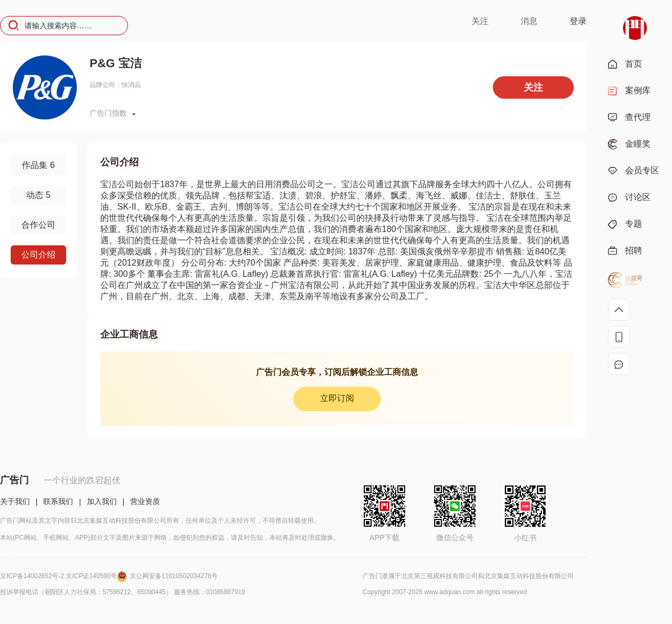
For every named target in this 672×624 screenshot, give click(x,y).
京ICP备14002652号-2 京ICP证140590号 (65, 576)
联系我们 (58, 501)
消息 (529, 21)
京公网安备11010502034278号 (174, 576)
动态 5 (38, 195)
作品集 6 (38, 165)
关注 (480, 21)
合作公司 (38, 225)
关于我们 (15, 501)
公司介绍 (38, 255)
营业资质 (145, 501)
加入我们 (102, 501)
